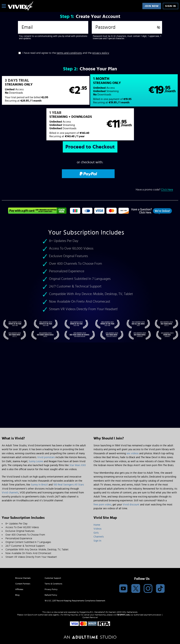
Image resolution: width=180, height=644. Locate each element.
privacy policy (101, 53)
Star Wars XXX (78, 465)
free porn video (102, 505)
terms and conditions (69, 53)
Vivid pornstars (46, 457)
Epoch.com (33, 615)
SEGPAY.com (123, 615)
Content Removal (90, 617)
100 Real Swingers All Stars (69, 485)
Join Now (152, 6)
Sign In (171, 6)
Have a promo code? (154, 190)
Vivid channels (10, 493)
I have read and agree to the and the (66, 53)
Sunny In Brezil (39, 485)
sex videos (133, 453)
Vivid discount (131, 505)
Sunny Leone (36, 461)
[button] (46, 90)
